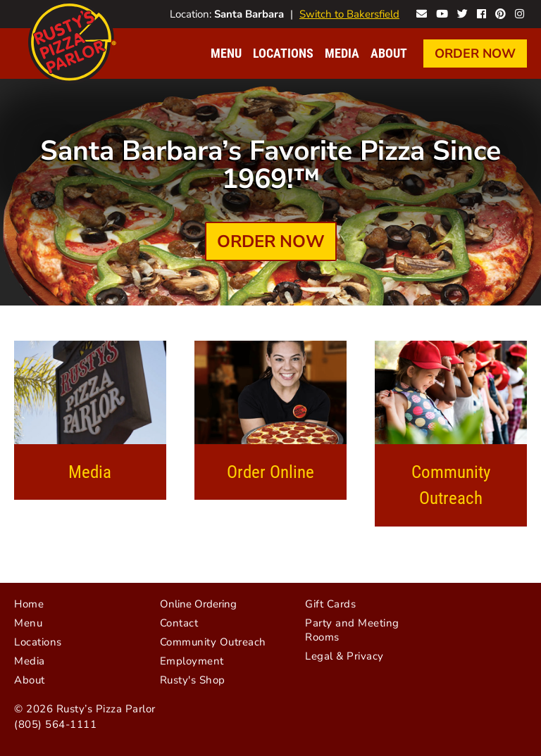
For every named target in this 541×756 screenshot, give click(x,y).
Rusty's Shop (193, 680)
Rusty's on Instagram (520, 12)
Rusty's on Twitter (462, 12)
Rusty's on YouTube (442, 12)
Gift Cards (330, 604)
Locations (283, 53)
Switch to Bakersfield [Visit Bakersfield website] (349, 14)
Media (342, 53)
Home (29, 604)
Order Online (270, 472)
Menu (226, 53)
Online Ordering (198, 604)
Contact (179, 623)
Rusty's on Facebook (481, 12)
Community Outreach (451, 485)
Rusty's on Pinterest (500, 12)
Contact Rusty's (422, 12)
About (389, 53)
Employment (192, 661)
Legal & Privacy (344, 656)
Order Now (475, 53)
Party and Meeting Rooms (352, 630)
